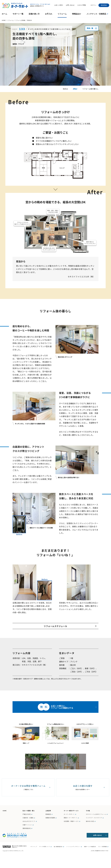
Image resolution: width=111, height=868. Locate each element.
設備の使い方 (34, 14)
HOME (5, 823)
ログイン (93, 5)
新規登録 (104, 5)
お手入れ (49, 14)
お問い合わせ (70, 5)
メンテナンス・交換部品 (97, 14)
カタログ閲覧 (82, 5)
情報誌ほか (77, 14)
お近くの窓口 (59, 5)
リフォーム (62, 14)
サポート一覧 (18, 14)
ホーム (4, 14)
